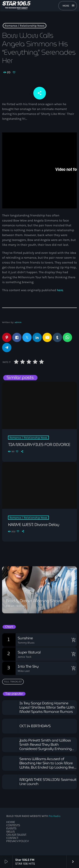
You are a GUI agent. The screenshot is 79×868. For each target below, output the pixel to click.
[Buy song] (73, 640)
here (60, 290)
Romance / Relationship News (25, 26)
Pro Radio (55, 816)
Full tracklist (13, 682)
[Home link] (16, 6)
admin (18, 322)
